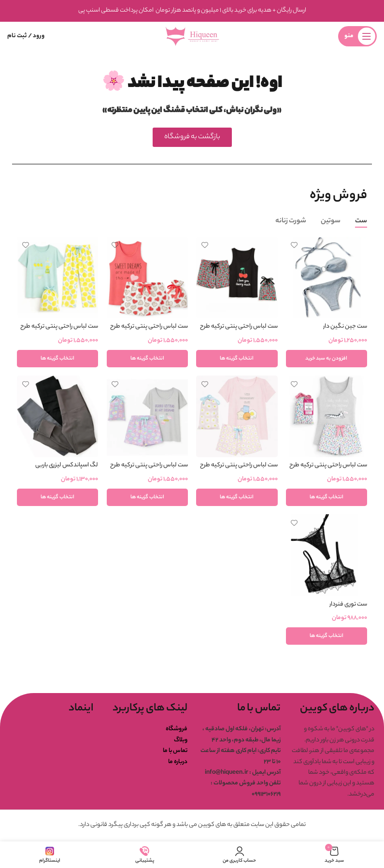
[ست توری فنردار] (327, 556)
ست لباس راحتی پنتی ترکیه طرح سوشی (149, 470)
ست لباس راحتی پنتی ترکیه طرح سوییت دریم (149, 331)
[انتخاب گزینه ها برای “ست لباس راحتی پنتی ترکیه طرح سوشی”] (147, 498)
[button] (327, 358)
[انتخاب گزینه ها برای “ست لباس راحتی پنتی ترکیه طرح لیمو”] (57, 358)
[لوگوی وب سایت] (192, 36)
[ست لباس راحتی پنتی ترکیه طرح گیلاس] (237, 277)
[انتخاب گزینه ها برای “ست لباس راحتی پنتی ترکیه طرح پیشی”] (327, 498)
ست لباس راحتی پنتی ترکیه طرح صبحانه (238, 470)
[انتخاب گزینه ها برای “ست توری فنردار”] (327, 637)
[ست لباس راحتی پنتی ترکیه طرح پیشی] (327, 417)
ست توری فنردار (348, 605)
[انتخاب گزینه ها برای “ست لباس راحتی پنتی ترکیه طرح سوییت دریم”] (147, 358)
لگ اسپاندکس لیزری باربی (66, 466)
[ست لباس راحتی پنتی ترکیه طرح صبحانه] (237, 417)
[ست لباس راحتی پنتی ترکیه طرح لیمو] (57, 277)
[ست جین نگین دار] (327, 277)
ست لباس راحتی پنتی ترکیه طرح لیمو (58, 331)
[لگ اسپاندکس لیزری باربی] (57, 417)
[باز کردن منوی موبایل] (357, 36)
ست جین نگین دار (345, 326)
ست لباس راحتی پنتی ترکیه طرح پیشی (328, 470)
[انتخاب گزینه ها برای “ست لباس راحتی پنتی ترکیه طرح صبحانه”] (237, 498)
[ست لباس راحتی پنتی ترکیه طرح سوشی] (147, 417)
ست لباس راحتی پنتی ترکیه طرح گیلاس (238, 331)
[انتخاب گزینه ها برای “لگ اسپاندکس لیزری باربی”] (57, 498)
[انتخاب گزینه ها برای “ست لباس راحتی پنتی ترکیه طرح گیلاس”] (237, 358)
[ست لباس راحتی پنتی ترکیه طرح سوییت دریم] (147, 277)
